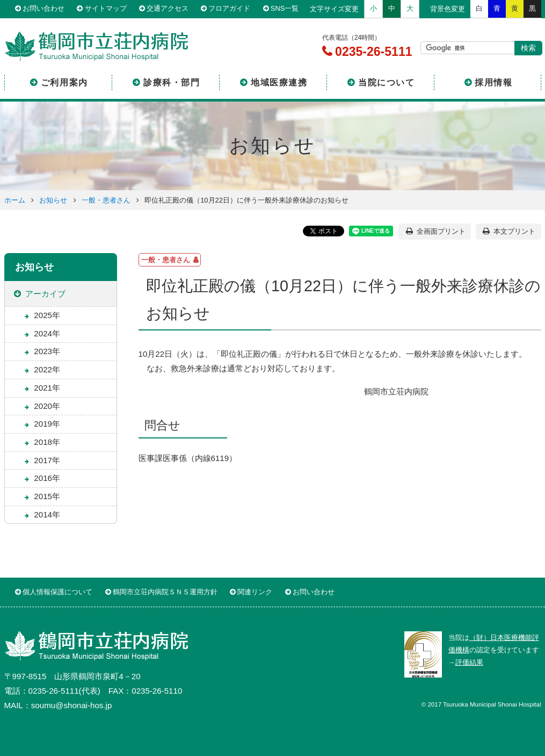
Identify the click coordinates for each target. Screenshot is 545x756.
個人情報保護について (57, 592)
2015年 (47, 496)
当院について (387, 82)
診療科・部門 (172, 82)
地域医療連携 (279, 82)
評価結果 (469, 662)
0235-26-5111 (372, 52)
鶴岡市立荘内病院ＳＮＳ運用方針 (165, 592)
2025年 (47, 315)
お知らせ (53, 200)
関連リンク (255, 592)
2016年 (47, 478)
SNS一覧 (285, 9)
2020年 (47, 406)
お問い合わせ (43, 9)
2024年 (47, 333)
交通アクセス (168, 9)
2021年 (47, 388)
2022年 (47, 369)
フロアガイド (229, 9)
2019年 (47, 424)
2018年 (47, 442)
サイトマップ (105, 9)
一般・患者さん (106, 200)
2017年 (47, 460)
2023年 (47, 351)
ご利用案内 (64, 82)
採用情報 (493, 82)
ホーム (15, 200)
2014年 (47, 514)
